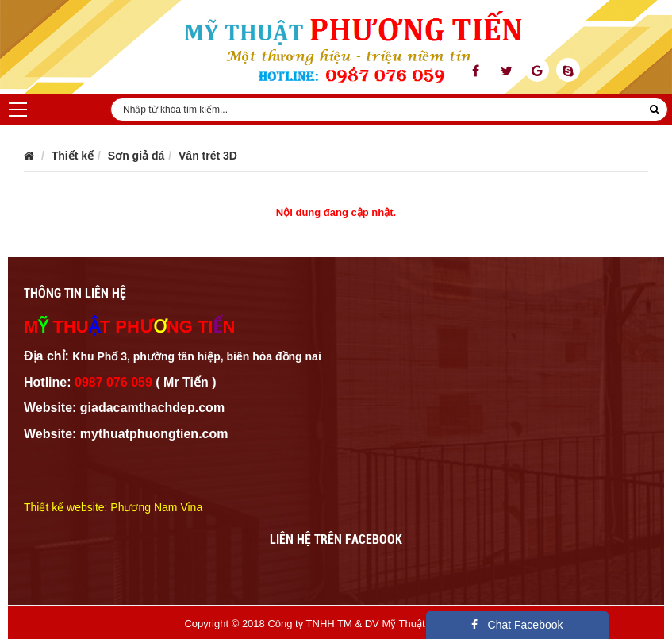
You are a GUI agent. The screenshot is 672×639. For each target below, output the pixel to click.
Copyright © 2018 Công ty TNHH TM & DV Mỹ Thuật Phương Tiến (336, 624)
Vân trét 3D (208, 156)
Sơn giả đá (136, 156)
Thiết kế (73, 156)
